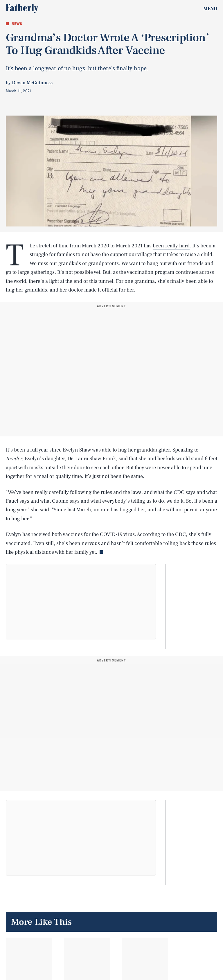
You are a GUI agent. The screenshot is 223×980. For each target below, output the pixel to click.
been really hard (171, 246)
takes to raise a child (190, 255)
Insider (14, 459)
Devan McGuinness (32, 83)
